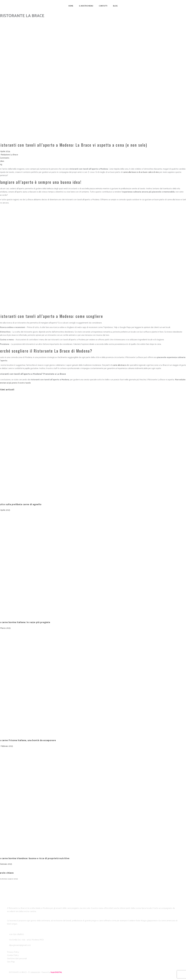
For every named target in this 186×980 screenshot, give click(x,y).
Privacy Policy (13, 952)
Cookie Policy (13, 955)
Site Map (11, 962)
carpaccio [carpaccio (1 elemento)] (11, 879)
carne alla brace (119, 365)
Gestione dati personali (17, 959)
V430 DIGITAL (56, 972)
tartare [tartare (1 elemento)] (16, 879)
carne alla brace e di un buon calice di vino (141, 172)
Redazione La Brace (9, 155)
